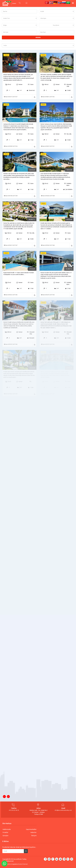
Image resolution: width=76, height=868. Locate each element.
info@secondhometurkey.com (63, 810)
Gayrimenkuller (31, 829)
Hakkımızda (7, 829)
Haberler (33, 832)
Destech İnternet (23, 864)
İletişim (34, 836)
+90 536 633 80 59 (14, 810)
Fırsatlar (5, 832)
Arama (38, 37)
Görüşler (5, 836)
